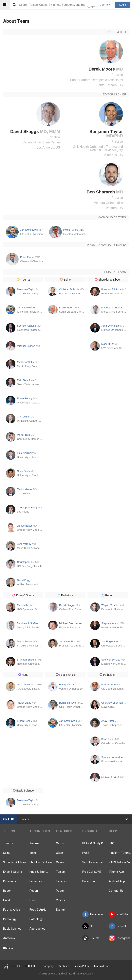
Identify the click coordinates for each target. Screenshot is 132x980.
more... (8, 948)
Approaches (37, 929)
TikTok (91, 938)
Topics (60, 872)
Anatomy (9, 938)
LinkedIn (118, 926)
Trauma (8, 843)
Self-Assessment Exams (94, 862)
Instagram (119, 938)
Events (60, 910)
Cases (60, 862)
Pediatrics (10, 881)
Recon (7, 891)
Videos (61, 900)
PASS (86, 853)
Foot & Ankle (12, 910)
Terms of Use (101, 966)
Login (123, 5)
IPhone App (116, 872)
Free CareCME (92, 872)
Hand (7, 900)
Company (48, 966)
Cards (60, 843)
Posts (60, 891)
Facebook (93, 914)
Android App (117, 881)
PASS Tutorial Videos (120, 862)
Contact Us (116, 891)
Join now (105, 5)
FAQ (112, 843)
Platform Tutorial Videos (120, 853)
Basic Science (12, 929)
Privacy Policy (81, 966)
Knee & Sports (13, 872)
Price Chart (90, 881)
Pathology (10, 919)
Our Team (64, 966)
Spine (7, 853)
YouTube (119, 914)
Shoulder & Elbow (15, 862)
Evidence (62, 881)
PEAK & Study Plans (94, 843)
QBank (60, 853)
